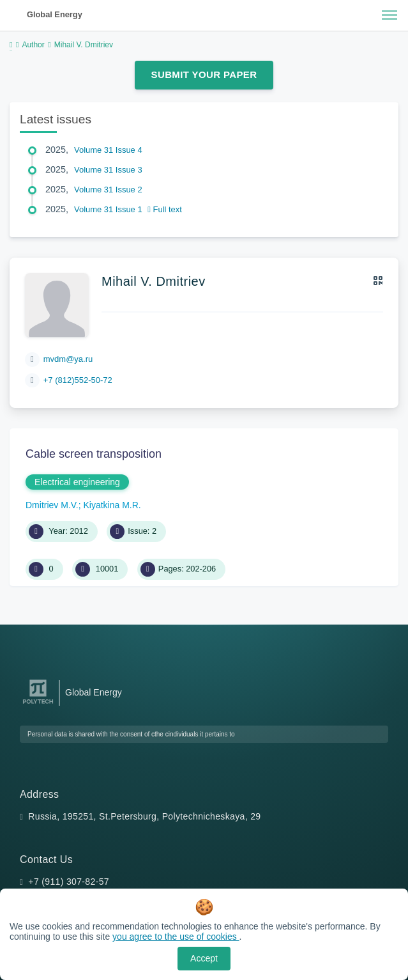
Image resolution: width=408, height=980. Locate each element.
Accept (204, 958)
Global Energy (55, 14)
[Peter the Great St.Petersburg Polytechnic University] (38, 704)
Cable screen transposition (94, 454)
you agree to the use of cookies (176, 937)
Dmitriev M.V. (52, 505)
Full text (165, 209)
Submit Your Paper (204, 74)
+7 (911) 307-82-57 (69, 882)
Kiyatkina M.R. (112, 505)
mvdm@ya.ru (68, 359)
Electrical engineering (77, 482)
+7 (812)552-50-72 (78, 380)
